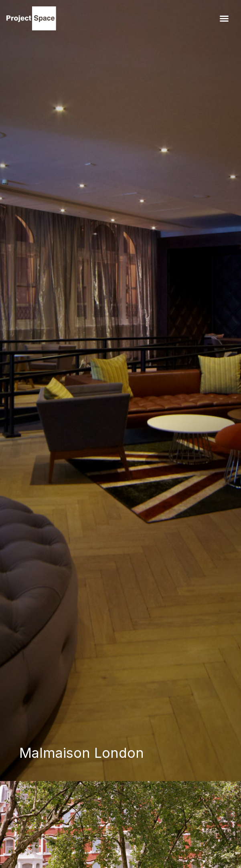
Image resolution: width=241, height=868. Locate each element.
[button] (224, 18)
